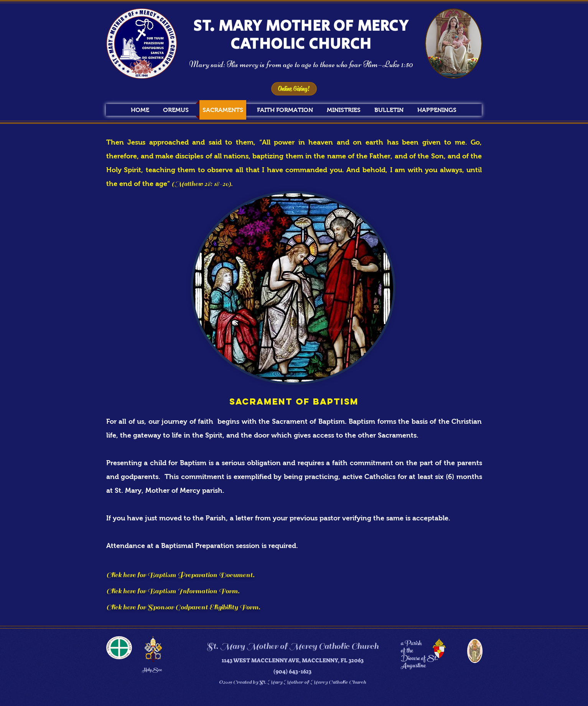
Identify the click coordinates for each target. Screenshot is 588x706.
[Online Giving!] (294, 89)
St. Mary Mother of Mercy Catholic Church (292, 646)
